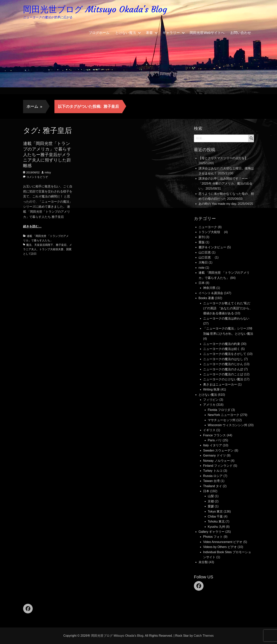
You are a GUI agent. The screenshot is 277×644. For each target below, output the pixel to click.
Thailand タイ (213, 486)
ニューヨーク (208, 227)
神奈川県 (209, 288)
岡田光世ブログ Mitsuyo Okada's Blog (95, 9)
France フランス (214, 435)
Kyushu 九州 (216, 527)
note (201, 268)
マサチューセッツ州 (222, 420)
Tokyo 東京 (215, 511)
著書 (149, 33)
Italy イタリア (213, 445)
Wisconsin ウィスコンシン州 (227, 425)
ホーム (34, 106)
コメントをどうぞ (37, 177)
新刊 (202, 237)
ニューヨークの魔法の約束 (222, 344)
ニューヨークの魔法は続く (222, 349)
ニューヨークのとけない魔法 (223, 379)
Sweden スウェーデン (218, 450)
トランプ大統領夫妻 (51, 249)
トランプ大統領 (211, 232)
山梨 (211, 496)
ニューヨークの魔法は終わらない (226, 318)
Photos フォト (213, 537)
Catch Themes (204, 636)
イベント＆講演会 (211, 293)
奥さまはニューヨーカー (220, 384)
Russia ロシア (213, 476)
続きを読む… (32, 226)
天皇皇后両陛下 (44, 245)
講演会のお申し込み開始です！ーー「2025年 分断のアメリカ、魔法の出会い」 (225, 184)
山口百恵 (205, 252)
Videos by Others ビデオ (220, 547)
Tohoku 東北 (216, 521)
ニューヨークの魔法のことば (223, 374)
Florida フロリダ (219, 410)
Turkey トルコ (213, 471)
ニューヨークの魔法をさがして (225, 354)
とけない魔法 (126, 33)
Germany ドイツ (214, 455)
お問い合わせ (241, 33)
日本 (202, 283)
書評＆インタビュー (212, 247)
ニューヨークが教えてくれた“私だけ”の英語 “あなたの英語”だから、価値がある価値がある (228, 308)
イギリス (209, 430)
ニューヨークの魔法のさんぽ (223, 369)
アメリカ (209, 405)
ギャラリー (171, 33)
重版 (202, 242)
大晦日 (203, 262)
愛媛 (211, 506)
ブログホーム (99, 33)
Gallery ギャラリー (212, 532)
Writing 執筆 (211, 389)
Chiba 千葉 (215, 516)
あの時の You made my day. (218, 204)
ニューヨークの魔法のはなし (223, 359)
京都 (211, 501)
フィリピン (211, 400)
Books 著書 (206, 298)
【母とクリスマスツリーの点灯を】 (223, 158)
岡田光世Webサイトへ (207, 33)
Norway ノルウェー (217, 461)
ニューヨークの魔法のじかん (223, 364)
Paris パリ (215, 440)
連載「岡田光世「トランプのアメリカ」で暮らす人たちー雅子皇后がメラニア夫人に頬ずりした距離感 (47, 154)
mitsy (48, 172)
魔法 (29, 245)
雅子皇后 (61, 245)
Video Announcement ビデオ (223, 542)
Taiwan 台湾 (211, 481)
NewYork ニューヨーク (224, 415)
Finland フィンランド (218, 466)
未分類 (203, 562)
